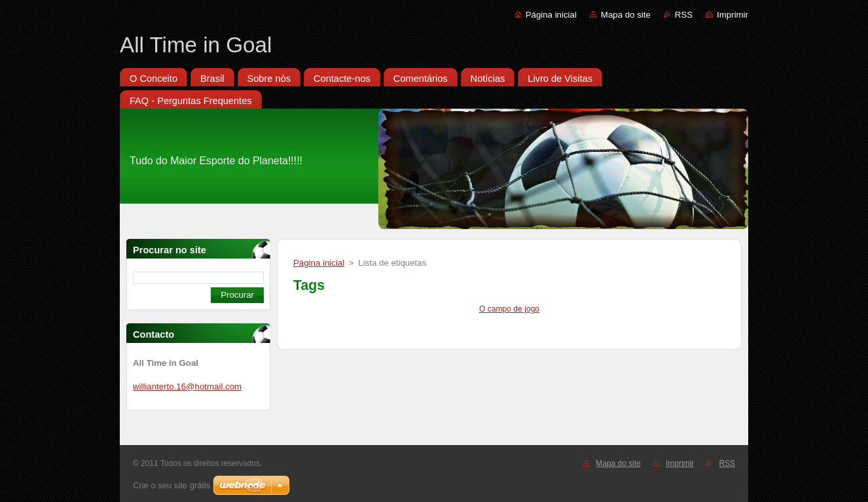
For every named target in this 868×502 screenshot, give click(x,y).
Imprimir (732, 15)
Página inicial (551, 15)
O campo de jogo (509, 309)
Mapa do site (626, 15)
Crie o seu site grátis (172, 485)
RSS (684, 15)
